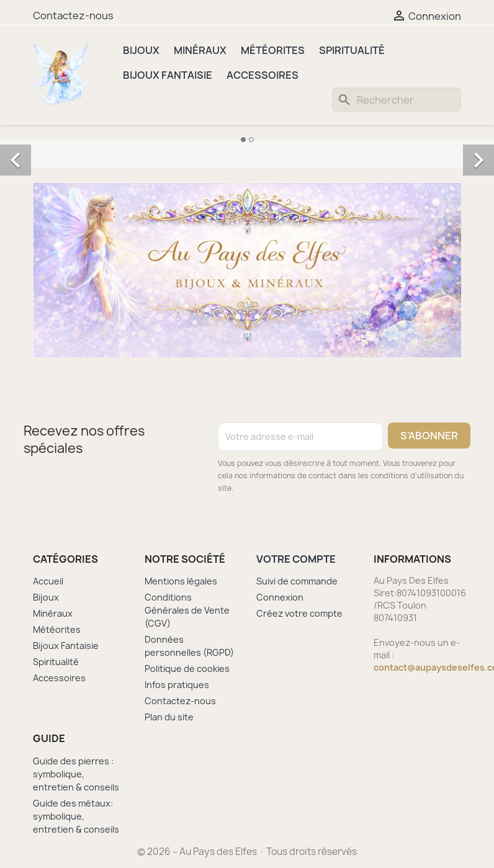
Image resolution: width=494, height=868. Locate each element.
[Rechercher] (397, 100)
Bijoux (141, 50)
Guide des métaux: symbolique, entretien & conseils (76, 816)
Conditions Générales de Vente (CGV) (187, 610)
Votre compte (296, 559)
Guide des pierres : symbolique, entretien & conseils (76, 774)
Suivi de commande (297, 581)
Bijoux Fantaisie (168, 75)
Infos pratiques (177, 685)
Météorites (273, 50)
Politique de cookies (187, 669)
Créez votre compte (299, 613)
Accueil (48, 581)
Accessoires (263, 75)
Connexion (280, 597)
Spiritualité (352, 50)
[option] (247, 146)
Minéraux (200, 50)
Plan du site (169, 717)
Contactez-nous (73, 16)
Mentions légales (181, 581)
